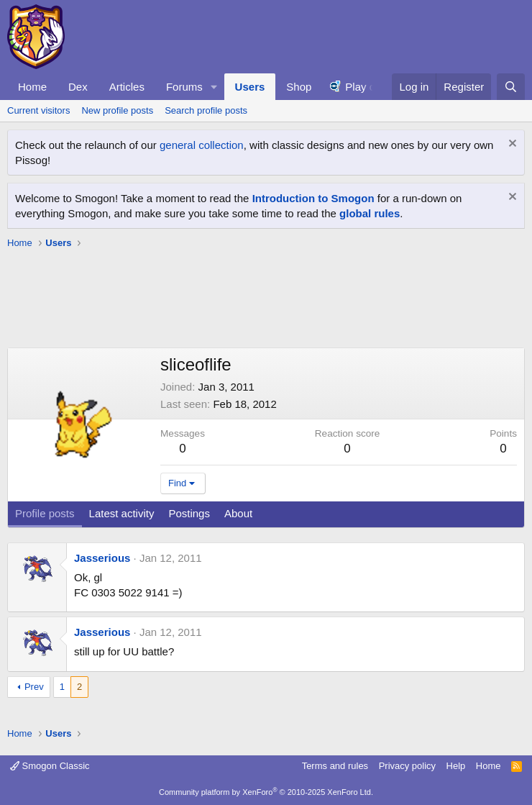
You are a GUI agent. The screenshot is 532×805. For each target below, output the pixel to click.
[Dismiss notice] (511, 145)
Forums (184, 87)
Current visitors (38, 110)
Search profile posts (206, 110)
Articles (127, 87)
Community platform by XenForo (266, 792)
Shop (299, 87)
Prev (34, 687)
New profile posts (117, 110)
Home (32, 87)
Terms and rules (335, 766)
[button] (214, 87)
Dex (78, 87)
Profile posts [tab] (45, 513)
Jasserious (102, 558)
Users (250, 87)
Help (456, 766)
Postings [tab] (189, 513)
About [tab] (238, 513)
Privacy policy (407, 766)
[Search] (511, 87)
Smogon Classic (50, 766)
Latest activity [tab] (122, 513)
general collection (202, 145)
